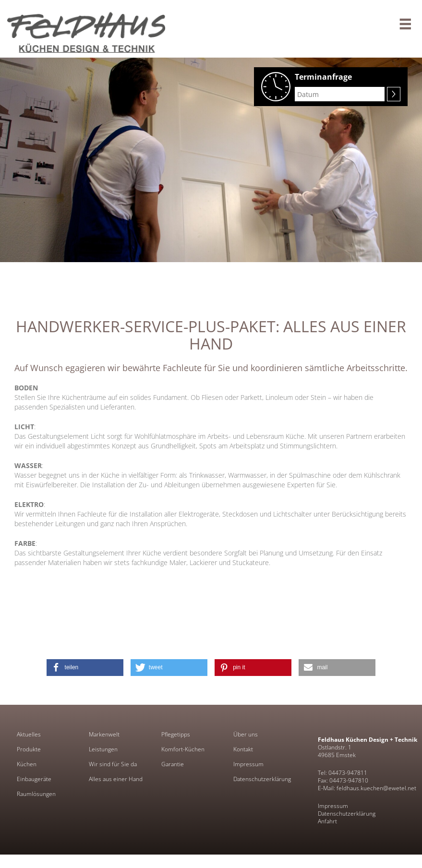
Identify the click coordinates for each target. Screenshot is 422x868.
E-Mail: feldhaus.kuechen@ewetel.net (367, 788)
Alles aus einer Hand (116, 779)
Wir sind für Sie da (113, 764)
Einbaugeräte (34, 779)
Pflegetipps (176, 735)
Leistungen (103, 749)
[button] (85, 668)
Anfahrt (327, 821)
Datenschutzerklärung (262, 779)
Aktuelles (29, 735)
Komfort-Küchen (183, 749)
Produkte (29, 749)
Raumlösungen (36, 794)
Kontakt (243, 749)
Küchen (27, 764)
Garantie (173, 764)
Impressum (248, 764)
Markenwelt (104, 735)
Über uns (246, 735)
